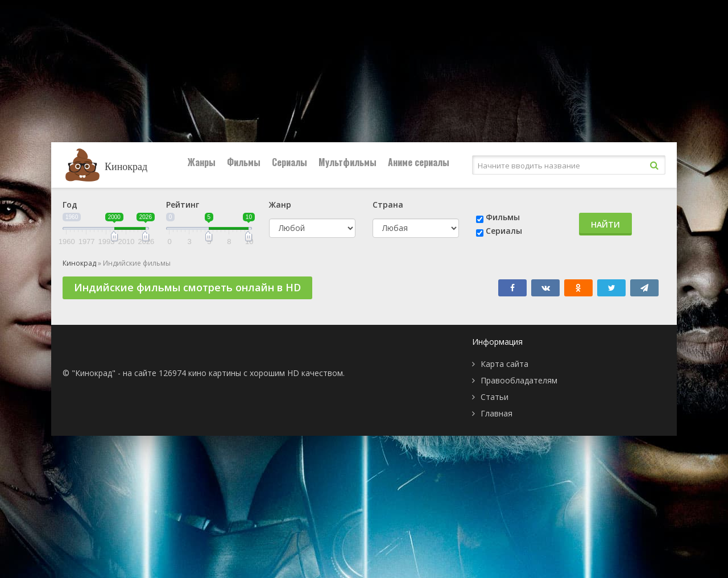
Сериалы (289, 162)
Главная (497, 413)
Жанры (202, 162)
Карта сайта (504, 364)
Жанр (280, 205)
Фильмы (244, 162)
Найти (605, 224)
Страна (388, 205)
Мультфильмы (348, 162)
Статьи (495, 397)
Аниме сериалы (419, 162)
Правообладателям (519, 380)
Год (70, 205)
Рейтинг (183, 205)
